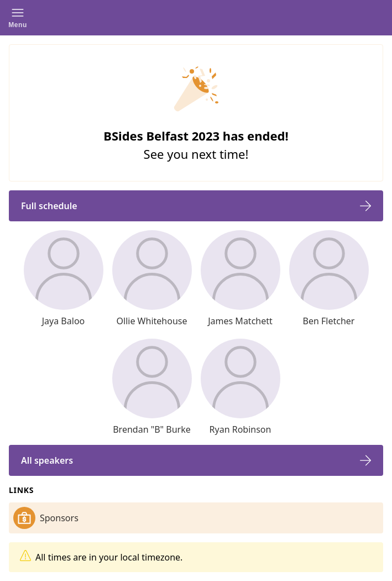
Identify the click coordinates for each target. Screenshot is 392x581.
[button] (18, 18)
